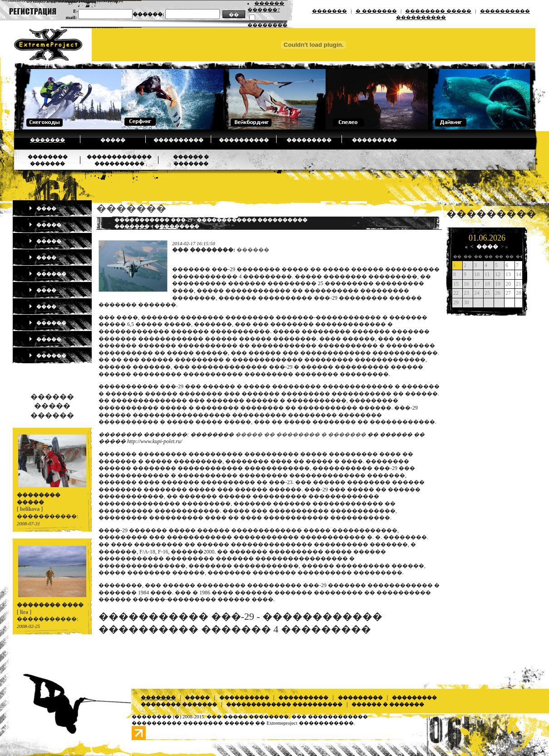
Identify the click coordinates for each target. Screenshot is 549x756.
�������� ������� (179, 704)
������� (329, 11)
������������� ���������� (284, 704)
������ (47, 274)
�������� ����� (438, 11)
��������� (309, 140)
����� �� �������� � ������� (301, 435)
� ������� (376, 11)
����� (113, 140)
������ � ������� (388, 704)
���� (42, 208)
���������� (178, 140)
